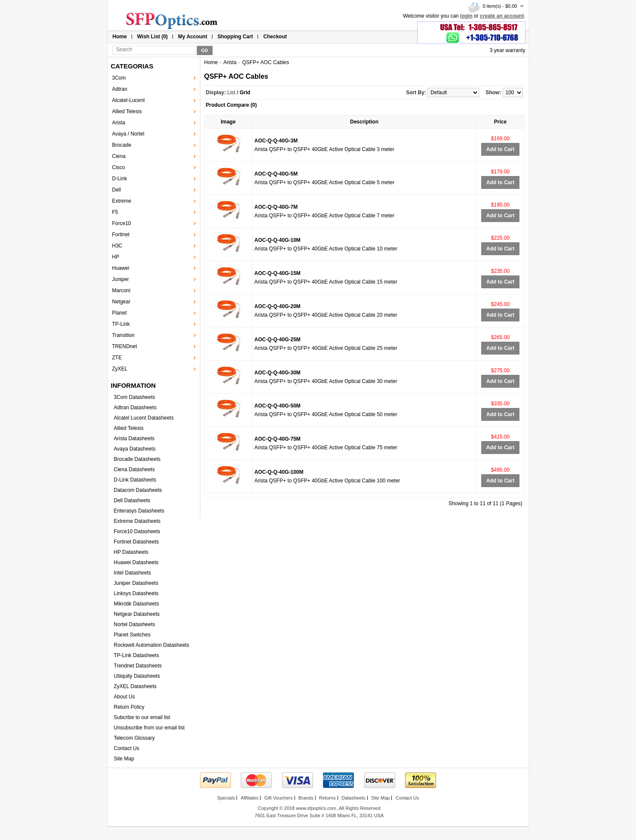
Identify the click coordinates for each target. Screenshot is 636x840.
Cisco (119, 167)
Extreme (122, 201)
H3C (117, 246)
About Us (124, 697)
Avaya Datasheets (135, 449)
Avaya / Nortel (128, 134)
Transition (123, 335)
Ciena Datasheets (134, 469)
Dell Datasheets (132, 500)
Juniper (121, 279)
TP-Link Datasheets (137, 655)
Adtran (120, 89)
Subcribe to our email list (142, 717)
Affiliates (250, 798)
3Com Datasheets (135, 397)
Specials (226, 798)
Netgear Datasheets (137, 614)
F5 (115, 212)
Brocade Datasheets (137, 459)
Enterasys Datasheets (139, 511)
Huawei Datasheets (136, 562)
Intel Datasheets (133, 573)
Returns (327, 798)
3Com (119, 78)
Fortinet (121, 235)
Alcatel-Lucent (129, 100)
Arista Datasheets (134, 439)
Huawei (121, 268)
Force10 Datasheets (137, 531)
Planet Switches (132, 635)
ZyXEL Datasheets (135, 686)
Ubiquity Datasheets (137, 676)
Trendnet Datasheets (138, 666)
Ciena (119, 156)
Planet (120, 313)
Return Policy (129, 707)
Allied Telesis (127, 111)
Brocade (122, 145)
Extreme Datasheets (137, 521)
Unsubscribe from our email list (149, 728)
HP (116, 257)
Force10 (122, 223)
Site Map (124, 759)
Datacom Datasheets (138, 490)
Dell (117, 190)
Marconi (121, 290)
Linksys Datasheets (136, 593)
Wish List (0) (152, 37)
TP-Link (121, 324)
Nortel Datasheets (135, 624)
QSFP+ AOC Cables (266, 62)
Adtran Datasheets (135, 408)
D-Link (120, 179)
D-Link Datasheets (135, 480)
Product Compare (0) (232, 105)
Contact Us (127, 748)
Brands (306, 798)
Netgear (121, 302)
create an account (502, 16)
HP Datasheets (131, 552)
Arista (119, 123)
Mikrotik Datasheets (137, 604)
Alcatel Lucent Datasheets (144, 418)
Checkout (275, 37)
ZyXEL (120, 369)
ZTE (117, 358)
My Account (193, 37)
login (466, 16)
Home (120, 37)
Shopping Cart (235, 37)
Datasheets (353, 798)
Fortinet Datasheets (137, 542)
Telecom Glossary (134, 738)
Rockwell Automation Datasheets (152, 645)
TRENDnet (125, 346)
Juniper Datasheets (136, 583)
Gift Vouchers (278, 798)
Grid (245, 93)
